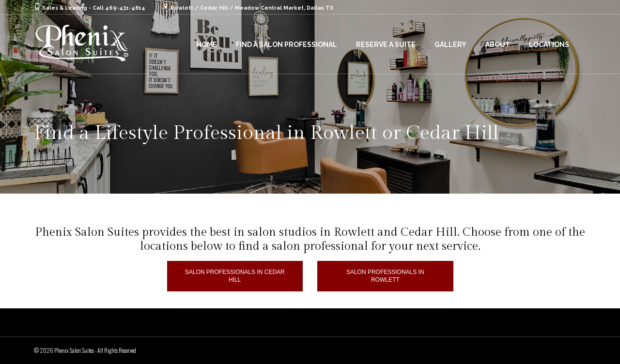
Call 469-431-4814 (119, 8)
